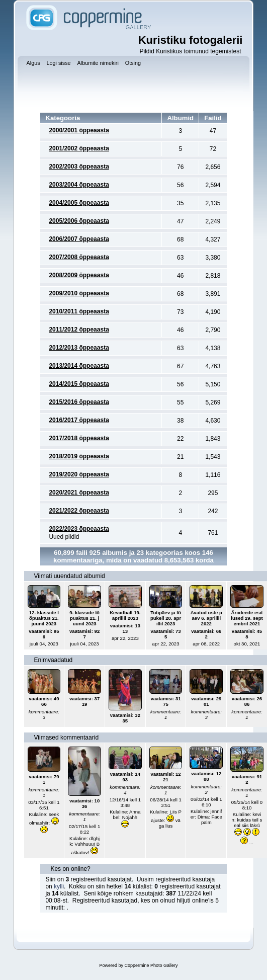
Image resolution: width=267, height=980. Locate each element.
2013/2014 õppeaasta (79, 366)
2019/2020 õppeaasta (79, 474)
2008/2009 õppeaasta (79, 275)
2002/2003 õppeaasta (79, 167)
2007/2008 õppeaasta (79, 257)
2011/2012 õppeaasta (79, 330)
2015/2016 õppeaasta (79, 402)
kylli (59, 886)
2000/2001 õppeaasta (79, 130)
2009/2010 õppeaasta (79, 293)
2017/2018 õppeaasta (79, 438)
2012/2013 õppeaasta (79, 348)
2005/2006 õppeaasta (79, 221)
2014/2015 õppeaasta (79, 384)
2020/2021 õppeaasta (79, 493)
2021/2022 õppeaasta (79, 511)
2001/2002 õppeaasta (79, 148)
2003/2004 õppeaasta (79, 185)
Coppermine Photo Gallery (151, 965)
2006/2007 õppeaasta (79, 239)
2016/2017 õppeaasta (79, 420)
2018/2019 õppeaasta (79, 456)
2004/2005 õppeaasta (79, 203)
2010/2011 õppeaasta (79, 311)
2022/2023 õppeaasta (79, 529)
